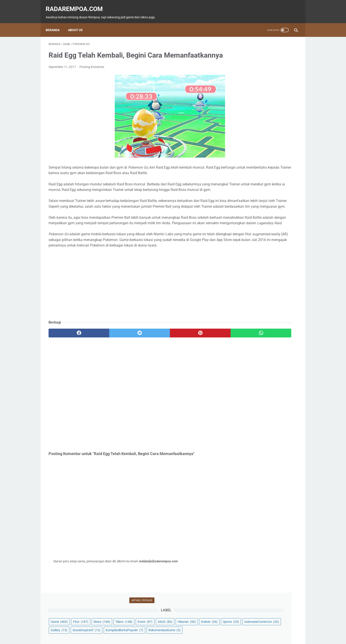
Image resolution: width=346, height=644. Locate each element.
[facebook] (69, 368)
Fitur (263, 62)
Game (242, 62)
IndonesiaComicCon (251, 87)
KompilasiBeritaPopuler (252, 104)
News (285, 62)
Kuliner (265, 79)
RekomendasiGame (249, 113)
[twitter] (111, 368)
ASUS (283, 71)
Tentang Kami (203, 628)
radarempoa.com (77, 5)
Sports (287, 79)
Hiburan (243, 79)
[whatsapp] (195, 368)
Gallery (282, 87)
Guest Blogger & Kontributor (169, 628)
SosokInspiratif (247, 96)
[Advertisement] (132, 319)
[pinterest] (153, 368)
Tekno (242, 71)
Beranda (55, 23)
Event (263, 71)
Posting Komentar (92, 74)
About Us (78, 23)
